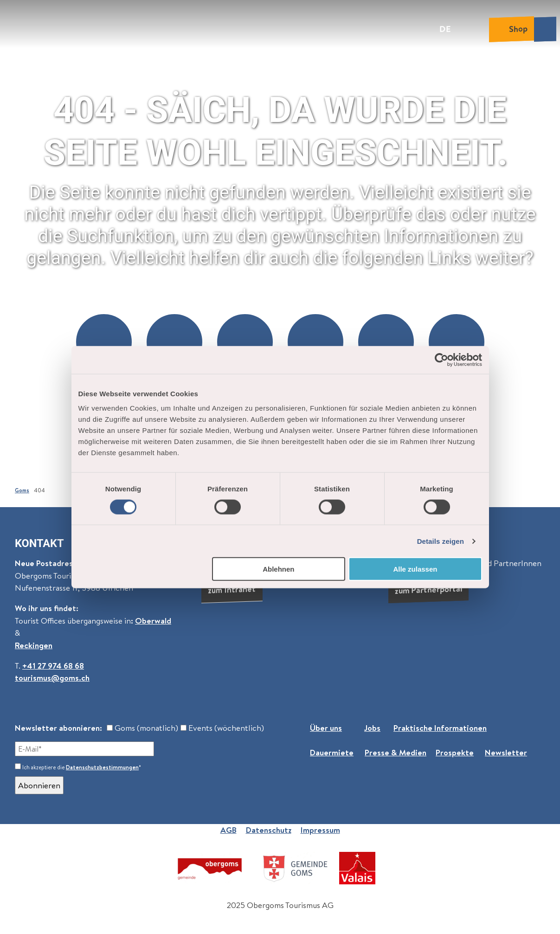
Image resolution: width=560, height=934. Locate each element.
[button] (104, 342)
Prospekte (455, 752)
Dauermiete (332, 752)
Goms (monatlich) (142, 728)
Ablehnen (278, 569)
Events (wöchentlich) (222, 728)
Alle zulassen (415, 569)
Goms (22, 490)
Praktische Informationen (440, 728)
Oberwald (153, 620)
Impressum (320, 830)
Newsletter (506, 752)
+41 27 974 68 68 (53, 665)
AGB (229, 830)
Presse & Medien (396, 752)
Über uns (326, 728)
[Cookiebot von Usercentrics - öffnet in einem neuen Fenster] (441, 360)
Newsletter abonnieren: (58, 728)
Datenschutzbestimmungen (102, 767)
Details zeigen (441, 541)
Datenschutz (269, 830)
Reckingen (34, 645)
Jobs (372, 728)
